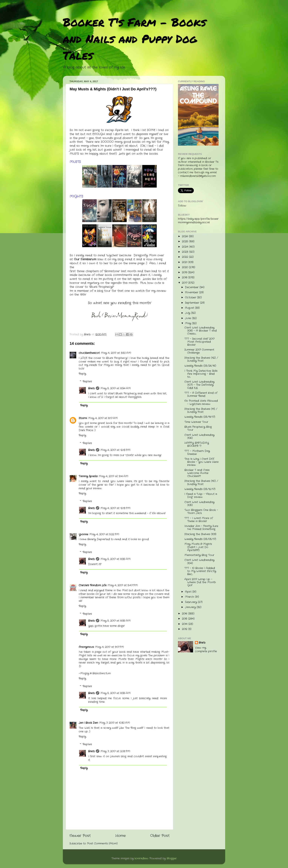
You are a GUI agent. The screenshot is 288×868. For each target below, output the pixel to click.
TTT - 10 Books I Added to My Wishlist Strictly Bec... (200, 571)
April (189, 592)
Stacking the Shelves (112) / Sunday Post (201, 359)
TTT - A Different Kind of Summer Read (201, 394)
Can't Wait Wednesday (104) (199, 562)
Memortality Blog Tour (199, 555)
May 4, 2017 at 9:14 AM (114, 476)
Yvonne (83, 534)
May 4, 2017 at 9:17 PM (109, 647)
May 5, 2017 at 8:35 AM (116, 559)
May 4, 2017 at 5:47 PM (123, 585)
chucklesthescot (89, 353)
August (190, 308)
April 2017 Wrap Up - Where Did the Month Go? (200, 582)
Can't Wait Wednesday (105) (199, 504)
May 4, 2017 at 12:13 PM (115, 450)
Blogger (172, 858)
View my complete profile (206, 650)
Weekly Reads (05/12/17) (200, 489)
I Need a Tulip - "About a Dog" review (201, 496)
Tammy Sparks (88, 476)
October (191, 298)
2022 (185, 257)
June (188, 318)
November (192, 292)
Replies (87, 381)
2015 (185, 619)
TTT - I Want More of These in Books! (199, 520)
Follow (182, 206)
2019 (185, 272)
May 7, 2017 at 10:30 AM (115, 723)
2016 (185, 614)
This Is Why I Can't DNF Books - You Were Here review (201, 462)
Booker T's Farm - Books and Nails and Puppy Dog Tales (134, 38)
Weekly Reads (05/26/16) (200, 366)
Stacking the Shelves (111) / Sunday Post (201, 411)
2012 (185, 629)
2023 (185, 252)
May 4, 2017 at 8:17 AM (103, 418)
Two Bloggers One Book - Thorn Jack (201, 512)
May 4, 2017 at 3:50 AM (116, 353)
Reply (82, 374)
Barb (91, 388)
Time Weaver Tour (196, 422)
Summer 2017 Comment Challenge (199, 351)
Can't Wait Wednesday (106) (199, 437)
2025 (185, 242)
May (188, 323)
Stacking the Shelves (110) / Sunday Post (201, 483)
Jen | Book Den (88, 723)
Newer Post (80, 836)
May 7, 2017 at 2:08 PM (115, 751)
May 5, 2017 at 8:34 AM (116, 388)
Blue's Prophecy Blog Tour (198, 428)
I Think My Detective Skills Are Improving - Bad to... (201, 374)
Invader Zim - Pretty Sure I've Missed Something (201, 528)
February (191, 602)
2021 (185, 262)
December (192, 287)
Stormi (83, 418)
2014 (185, 624)
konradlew (141, 858)
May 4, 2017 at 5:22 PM (104, 534)
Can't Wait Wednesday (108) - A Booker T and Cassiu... (201, 331)
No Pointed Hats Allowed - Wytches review (201, 402)
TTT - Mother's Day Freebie (197, 453)
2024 (186, 247)
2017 (185, 283)
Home (121, 836)
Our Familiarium (85, 259)
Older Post (160, 836)
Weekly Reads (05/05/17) (200, 539)
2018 (185, 278)
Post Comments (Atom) (102, 844)
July (188, 313)
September (193, 303)
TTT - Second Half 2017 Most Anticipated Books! (199, 342)
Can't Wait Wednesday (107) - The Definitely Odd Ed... (199, 385)
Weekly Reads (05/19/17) (200, 417)
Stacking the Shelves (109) (200, 534)
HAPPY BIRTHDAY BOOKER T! (197, 444)
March (190, 597)
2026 (185, 236)
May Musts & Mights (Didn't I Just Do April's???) (198, 547)
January (191, 607)
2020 (185, 267)
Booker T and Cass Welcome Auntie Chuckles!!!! (197, 473)
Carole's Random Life (93, 585)
